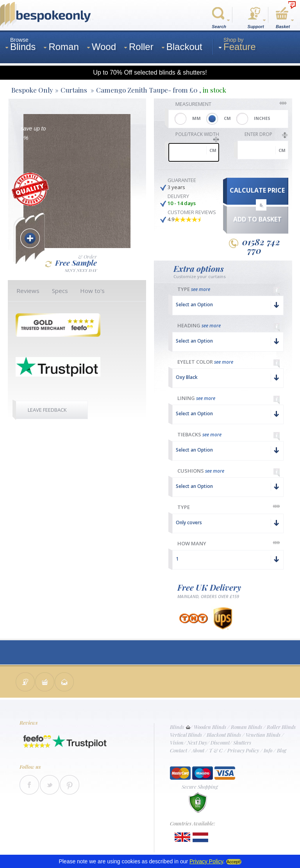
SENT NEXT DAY (81, 270)
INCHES (262, 118)
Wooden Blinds (210, 727)
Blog (282, 750)
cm (213, 150)
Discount (220, 742)
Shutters (242, 742)
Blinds (177, 727)
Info (268, 750)
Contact (179, 750)
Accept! (234, 862)
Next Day (197, 742)
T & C (216, 750)
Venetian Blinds (263, 735)
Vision (177, 742)
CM (227, 118)
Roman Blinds (246, 727)
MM (196, 118)
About (198, 750)
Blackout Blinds (224, 735)
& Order (87, 256)
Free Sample (71, 263)
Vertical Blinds (186, 735)
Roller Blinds (281, 727)
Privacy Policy (243, 750)
